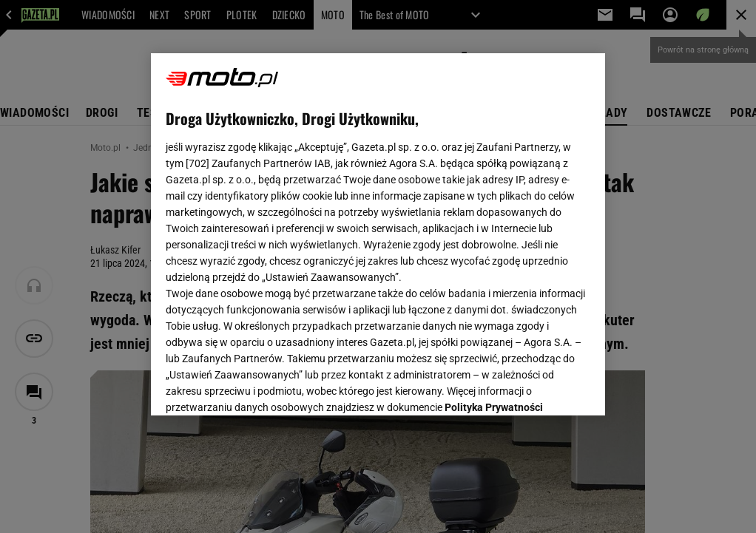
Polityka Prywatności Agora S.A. (293, 236)
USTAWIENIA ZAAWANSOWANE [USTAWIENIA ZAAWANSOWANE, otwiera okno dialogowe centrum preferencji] (263, 386)
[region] (378, 234)
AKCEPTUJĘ (540, 387)
